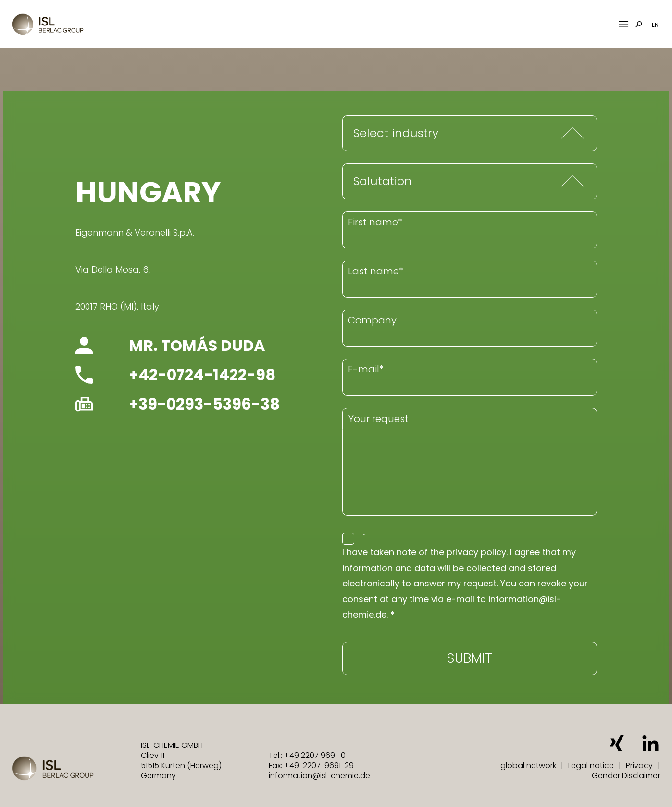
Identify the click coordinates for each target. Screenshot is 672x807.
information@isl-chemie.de (319, 776)
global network (528, 765)
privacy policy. (477, 552)
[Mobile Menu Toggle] (624, 24)
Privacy (639, 765)
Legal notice (591, 765)
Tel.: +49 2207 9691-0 (307, 755)
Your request (379, 419)
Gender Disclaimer (626, 776)
